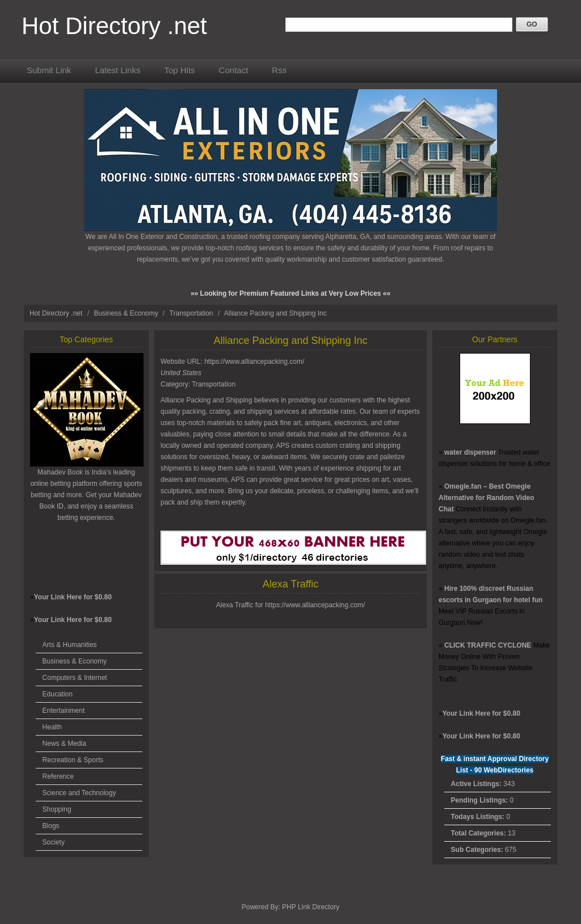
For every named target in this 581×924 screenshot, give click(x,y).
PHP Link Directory (311, 907)
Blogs (51, 826)
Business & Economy (127, 313)
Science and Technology (79, 793)
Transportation (192, 313)
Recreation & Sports (73, 760)
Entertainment (64, 711)
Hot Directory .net (114, 26)
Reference (58, 776)
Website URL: (182, 362)
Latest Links (117, 70)
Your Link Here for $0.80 (73, 597)
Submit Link (49, 70)
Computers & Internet (75, 678)
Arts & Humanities (70, 645)
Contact (234, 70)
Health (52, 727)
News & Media (64, 744)
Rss (279, 70)
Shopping (57, 809)
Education (58, 694)
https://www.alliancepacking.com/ (254, 362)
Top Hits (179, 70)
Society (54, 842)
